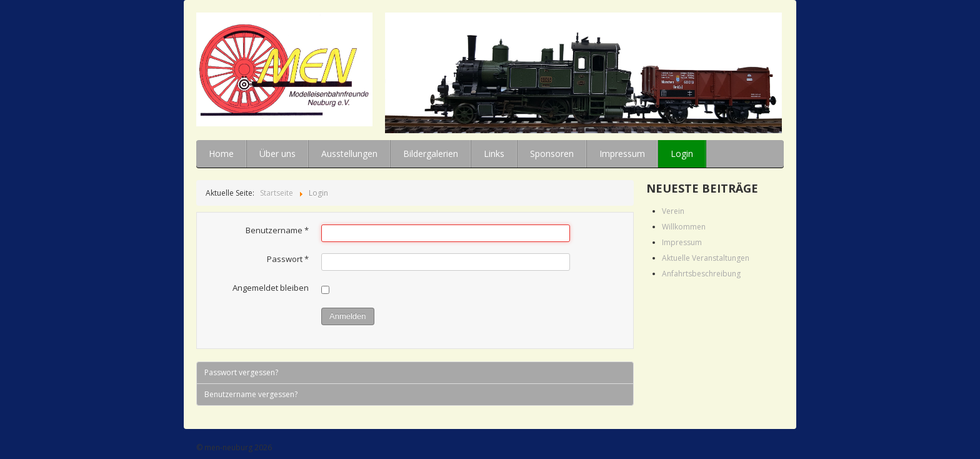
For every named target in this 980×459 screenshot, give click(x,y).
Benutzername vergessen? (251, 394)
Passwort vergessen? (241, 372)
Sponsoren (552, 154)
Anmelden (348, 316)
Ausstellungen (349, 154)
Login (682, 154)
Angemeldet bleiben (271, 288)
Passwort (288, 259)
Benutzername (277, 230)
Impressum (622, 154)
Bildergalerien (431, 154)
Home (221, 154)
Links (494, 154)
